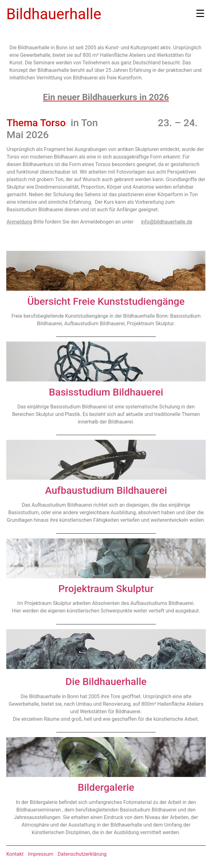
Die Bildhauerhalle (106, 682)
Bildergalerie (106, 787)
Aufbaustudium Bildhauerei (106, 490)
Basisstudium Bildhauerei (106, 392)
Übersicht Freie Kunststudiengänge (106, 301)
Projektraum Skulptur (106, 589)
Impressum (41, 854)
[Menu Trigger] (200, 13)
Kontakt (15, 854)
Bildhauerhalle (54, 14)
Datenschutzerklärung (82, 854)
